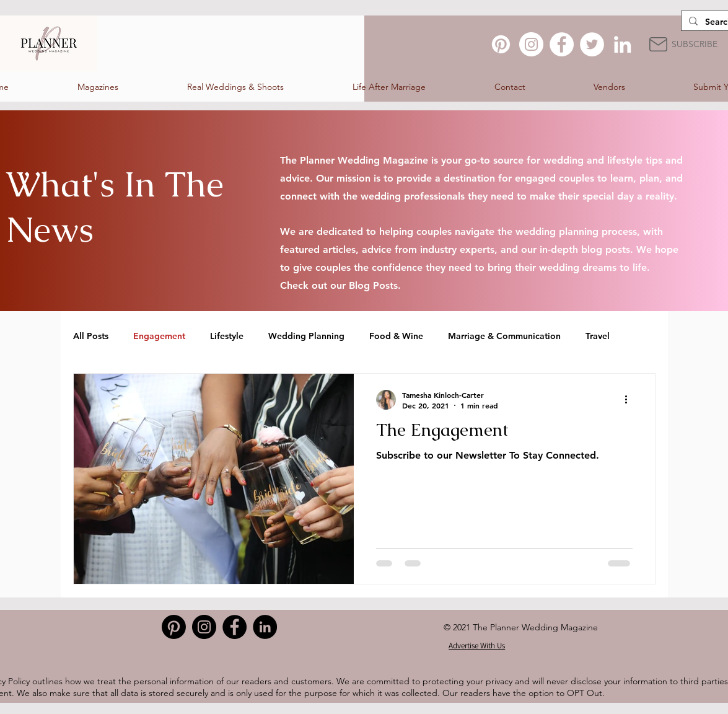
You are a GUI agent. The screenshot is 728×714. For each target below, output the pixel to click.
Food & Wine (396, 336)
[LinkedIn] (622, 44)
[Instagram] (531, 44)
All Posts (91, 336)
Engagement (159, 336)
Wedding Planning (306, 336)
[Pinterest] (501, 44)
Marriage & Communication (504, 336)
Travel (598, 336)
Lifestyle (227, 336)
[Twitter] (592, 44)
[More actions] (631, 400)
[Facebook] (562, 44)
